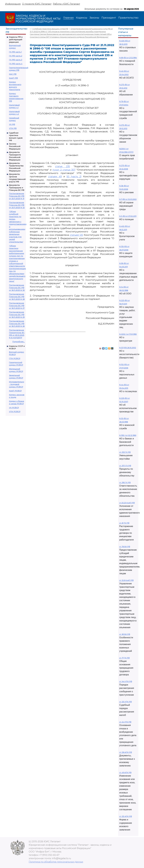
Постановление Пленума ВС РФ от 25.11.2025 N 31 (17, 196)
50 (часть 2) (74, 177)
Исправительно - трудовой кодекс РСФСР (17, 384)
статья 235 (63, 166)
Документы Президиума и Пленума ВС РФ (17, 188)
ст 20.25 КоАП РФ (127, 503)
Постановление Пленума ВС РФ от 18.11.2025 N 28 (17, 297)
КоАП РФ (13, 78)
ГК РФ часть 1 (15, 52)
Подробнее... (19, 342)
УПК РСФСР (15, 412)
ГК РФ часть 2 (16, 56)
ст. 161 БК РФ (125, 634)
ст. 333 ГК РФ (125, 452)
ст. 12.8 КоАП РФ (126, 580)
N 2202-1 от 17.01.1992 (128, 334)
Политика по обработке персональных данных (56, 862)
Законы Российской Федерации (15, 146)
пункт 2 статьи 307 (64, 170)
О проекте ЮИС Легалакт (37, 4)
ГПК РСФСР (15, 358)
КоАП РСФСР (15, 391)
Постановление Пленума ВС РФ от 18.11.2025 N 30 (17, 288)
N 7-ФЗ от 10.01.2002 (128, 199)
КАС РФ (13, 74)
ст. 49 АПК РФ (125, 773)
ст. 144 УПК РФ (126, 681)
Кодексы (82, 18)
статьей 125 (76, 235)
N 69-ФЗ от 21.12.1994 (128, 58)
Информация (13, 4)
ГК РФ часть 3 (16, 60)
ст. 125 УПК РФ (126, 702)
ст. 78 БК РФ (125, 547)
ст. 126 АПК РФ (126, 752)
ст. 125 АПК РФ (126, 816)
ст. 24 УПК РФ (125, 722)
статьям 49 (55, 177)
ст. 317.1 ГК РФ (125, 466)
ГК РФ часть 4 (16, 64)
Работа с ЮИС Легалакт (66, 4)
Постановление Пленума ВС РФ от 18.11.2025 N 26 (17, 324)
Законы (94, 18)
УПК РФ (13, 128)
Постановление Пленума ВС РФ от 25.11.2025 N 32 (17, 205)
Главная (68, 18)
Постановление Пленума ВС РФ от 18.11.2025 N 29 (17, 315)
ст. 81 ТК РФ (124, 523)
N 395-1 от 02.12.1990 (128, 435)
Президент (109, 18)
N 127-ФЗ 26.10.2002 (128, 348)
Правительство (128, 18)
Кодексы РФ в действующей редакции (16, 39)
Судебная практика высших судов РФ (50, 29)
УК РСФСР (14, 408)
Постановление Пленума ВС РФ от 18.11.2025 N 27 (17, 306)
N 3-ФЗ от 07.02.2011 (128, 216)
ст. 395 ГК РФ (125, 483)
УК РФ (12, 124)
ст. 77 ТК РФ (124, 658)
